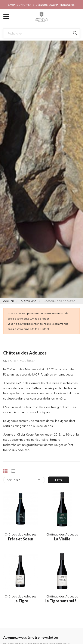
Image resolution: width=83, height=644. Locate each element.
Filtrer (59, 480)
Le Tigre (21, 601)
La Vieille (62, 539)
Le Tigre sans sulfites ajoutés (62, 601)
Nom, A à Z (24, 480)
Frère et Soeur (21, 539)
